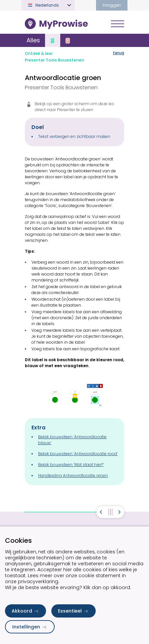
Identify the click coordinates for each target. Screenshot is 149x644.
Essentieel (74, 611)
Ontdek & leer (39, 53)
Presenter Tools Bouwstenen (54, 60)
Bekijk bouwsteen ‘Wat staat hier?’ (71, 465)
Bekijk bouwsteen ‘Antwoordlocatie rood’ (78, 454)
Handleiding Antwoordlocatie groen (73, 475)
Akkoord (25, 611)
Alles (33, 40)
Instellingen (30, 627)
